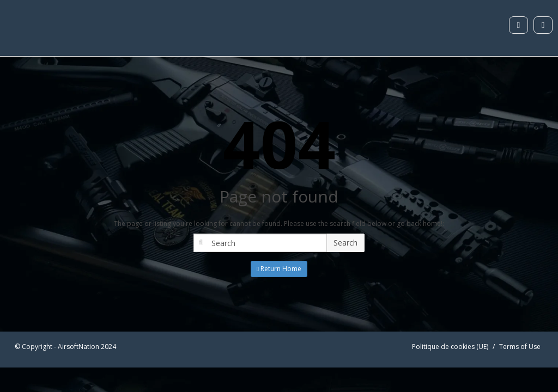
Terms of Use (520, 347)
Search (345, 243)
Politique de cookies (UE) (450, 347)
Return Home (279, 269)
